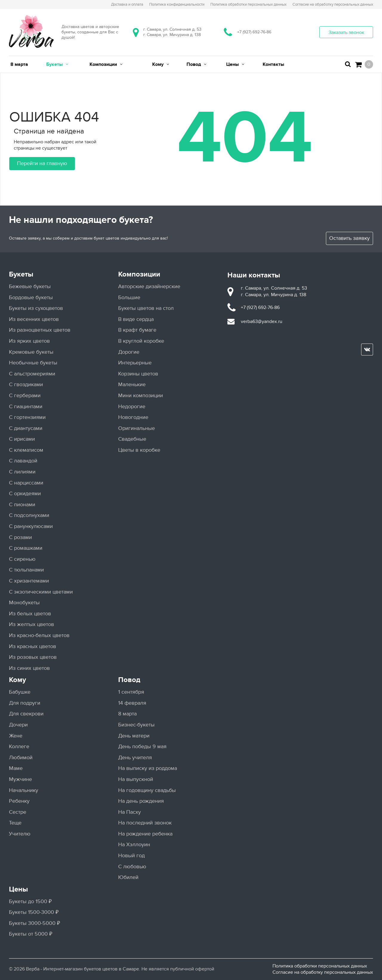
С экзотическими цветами (41, 592)
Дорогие (129, 352)
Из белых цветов (30, 614)
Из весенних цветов (34, 319)
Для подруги (25, 703)
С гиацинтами (26, 407)
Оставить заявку (349, 238)
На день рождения (141, 801)
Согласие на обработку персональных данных (323, 972)
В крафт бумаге (137, 330)
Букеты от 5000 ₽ (31, 934)
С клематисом (26, 450)
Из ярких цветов (29, 341)
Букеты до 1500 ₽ (30, 901)
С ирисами (22, 439)
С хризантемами (29, 581)
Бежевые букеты (30, 286)
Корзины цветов (138, 374)
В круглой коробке (141, 341)
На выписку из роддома (148, 768)
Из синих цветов (29, 668)
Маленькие (132, 385)
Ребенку (19, 801)
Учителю (20, 834)
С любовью (132, 867)
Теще (15, 823)
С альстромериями (32, 374)
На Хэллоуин (134, 845)
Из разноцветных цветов (40, 330)
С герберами (25, 396)
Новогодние (133, 417)
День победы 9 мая (142, 747)
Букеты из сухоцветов (36, 308)
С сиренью (22, 559)
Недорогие (132, 407)
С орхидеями (25, 494)
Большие (129, 298)
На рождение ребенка (145, 834)
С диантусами (26, 428)
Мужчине (20, 779)
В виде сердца (136, 319)
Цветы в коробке (139, 450)
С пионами (22, 505)
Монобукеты (24, 603)
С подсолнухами (29, 515)
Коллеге (19, 747)
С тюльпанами (26, 570)
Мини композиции (141, 396)
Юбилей (128, 877)
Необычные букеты (33, 363)
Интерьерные (135, 363)
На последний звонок (145, 823)
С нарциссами (26, 483)
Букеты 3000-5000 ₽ (34, 923)
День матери (134, 736)
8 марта (127, 714)
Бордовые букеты (31, 298)
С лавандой (23, 461)
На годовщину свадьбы (147, 790)
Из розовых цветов (33, 657)
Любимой (21, 758)
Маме (16, 768)
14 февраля (132, 703)
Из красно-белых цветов (39, 635)
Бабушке (20, 692)
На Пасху (130, 812)
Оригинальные (137, 428)
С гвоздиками (26, 385)
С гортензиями (27, 417)
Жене (16, 736)
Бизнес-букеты (136, 725)
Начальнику (24, 790)
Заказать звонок (346, 32)
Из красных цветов (33, 646)
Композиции (139, 274)
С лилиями (22, 472)
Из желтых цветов (31, 624)
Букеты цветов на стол (146, 308)
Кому (17, 680)
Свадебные (132, 439)
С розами (20, 537)
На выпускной (136, 779)
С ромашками (26, 548)
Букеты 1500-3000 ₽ (34, 912)
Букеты (21, 274)
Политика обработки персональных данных (320, 966)
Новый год (131, 856)
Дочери (18, 725)
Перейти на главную (42, 163)
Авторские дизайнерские (149, 286)
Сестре (18, 812)
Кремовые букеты (31, 352)
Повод (129, 680)
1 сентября (131, 692)
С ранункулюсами (31, 526)
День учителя (135, 758)
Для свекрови (26, 714)
